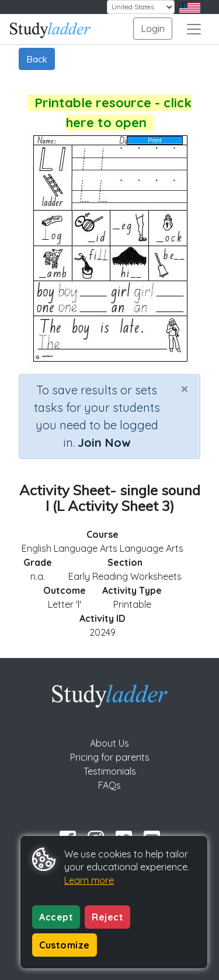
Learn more (89, 880)
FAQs (109, 785)
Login (153, 29)
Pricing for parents (110, 757)
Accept (56, 917)
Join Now (104, 442)
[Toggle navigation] (194, 29)
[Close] (185, 388)
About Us (109, 743)
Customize (65, 945)
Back (37, 59)
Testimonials (110, 771)
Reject (107, 917)
